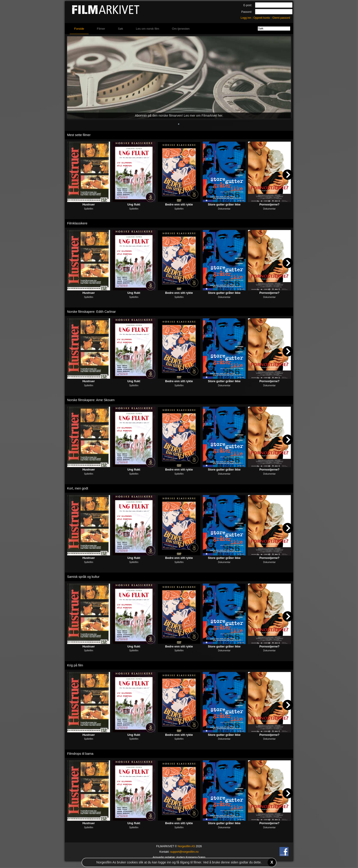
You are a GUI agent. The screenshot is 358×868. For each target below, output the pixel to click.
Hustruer (89, 204)
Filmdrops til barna (80, 754)
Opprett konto (262, 18)
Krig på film (75, 665)
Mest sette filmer (79, 135)
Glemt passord (281, 18)
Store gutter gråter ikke (224, 204)
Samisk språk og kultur (83, 577)
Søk (120, 29)
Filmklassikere (77, 223)
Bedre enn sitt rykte (179, 204)
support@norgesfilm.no (184, 852)
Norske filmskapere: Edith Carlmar (91, 312)
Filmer (101, 29)
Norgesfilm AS (186, 846)
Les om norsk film (147, 29)
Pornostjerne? (269, 204)
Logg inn (246, 18)
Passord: (247, 12)
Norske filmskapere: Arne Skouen (91, 400)
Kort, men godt (78, 488)
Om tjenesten (181, 29)
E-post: (248, 5)
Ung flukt (134, 204)
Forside (79, 29)
